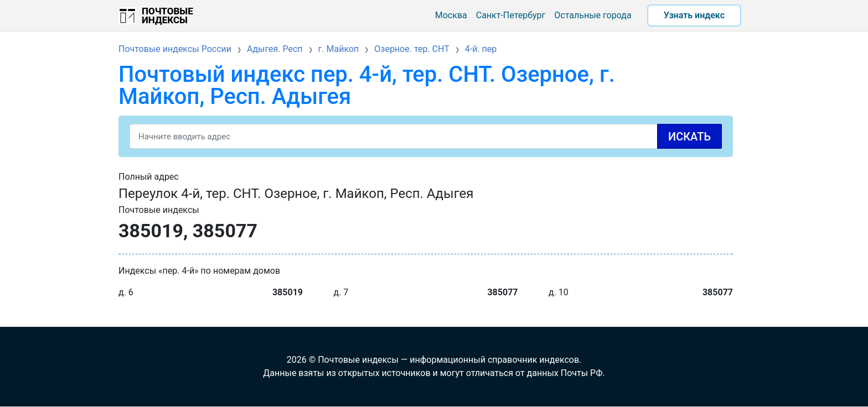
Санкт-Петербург (511, 15)
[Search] (426, 136)
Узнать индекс (694, 15)
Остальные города (593, 15)
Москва (451, 15)
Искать (689, 137)
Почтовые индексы (167, 15)
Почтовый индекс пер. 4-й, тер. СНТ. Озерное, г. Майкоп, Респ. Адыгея (367, 85)
